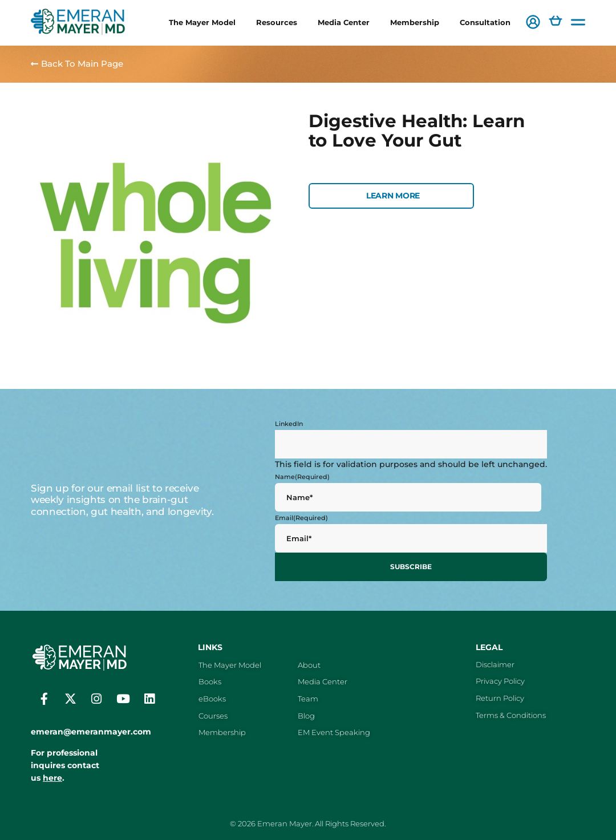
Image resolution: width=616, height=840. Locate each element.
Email (301, 518)
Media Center (344, 23)
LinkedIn (289, 424)
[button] (533, 23)
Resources (277, 23)
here (52, 777)
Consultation (485, 23)
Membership (415, 23)
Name (302, 477)
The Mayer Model (202, 23)
